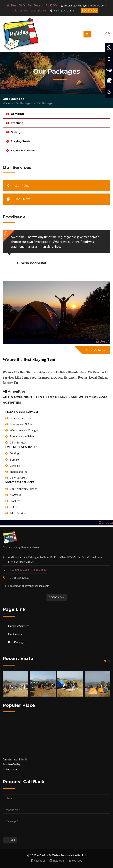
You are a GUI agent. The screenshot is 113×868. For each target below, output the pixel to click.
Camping (17, 114)
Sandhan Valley (12, 767)
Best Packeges (17, 642)
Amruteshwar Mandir (15, 762)
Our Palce (17, 186)
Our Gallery (15, 634)
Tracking (17, 123)
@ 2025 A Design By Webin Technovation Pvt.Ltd (57, 855)
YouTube (75, 860)
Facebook (38, 860)
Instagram (57, 860)
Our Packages (23, 103)
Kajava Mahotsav (23, 150)
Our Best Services (19, 626)
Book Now (90, 11)
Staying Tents (21, 141)
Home (6, 103)
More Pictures (95, 350)
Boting (16, 132)
